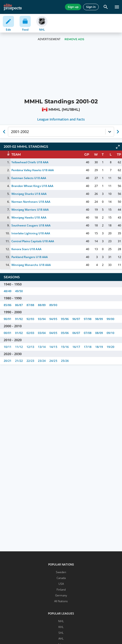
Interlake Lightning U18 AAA (31, 233)
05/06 (65, 333)
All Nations (61, 601)
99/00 (110, 319)
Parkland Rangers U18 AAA (29, 257)
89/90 (53, 305)
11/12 (19, 347)
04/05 (53, 333)
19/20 (110, 347)
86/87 (19, 305)
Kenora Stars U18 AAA (26, 249)
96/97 (76, 319)
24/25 (53, 361)
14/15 (53, 347)
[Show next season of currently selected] (118, 132)
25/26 (65, 361)
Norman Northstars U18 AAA (31, 202)
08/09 (99, 333)
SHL (61, 633)
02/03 (30, 333)
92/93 (30, 319)
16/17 (76, 347)
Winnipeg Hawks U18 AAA (29, 217)
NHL (61, 621)
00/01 (8, 333)
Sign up (73, 7)
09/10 (110, 333)
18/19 (99, 347)
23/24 (42, 361)
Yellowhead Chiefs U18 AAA (30, 162)
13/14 (42, 347)
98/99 (99, 319)
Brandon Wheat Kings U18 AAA (32, 186)
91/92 (19, 319)
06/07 (76, 333)
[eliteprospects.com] (13, 7)
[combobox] (11, 132)
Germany (61, 595)
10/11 (8, 347)
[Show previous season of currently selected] (4, 132)
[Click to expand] (118, 147)
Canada (61, 578)
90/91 (8, 319)
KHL (61, 627)
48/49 (8, 291)
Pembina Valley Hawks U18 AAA (33, 170)
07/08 (88, 333)
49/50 (19, 291)
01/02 (19, 333)
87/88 (30, 305)
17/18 (88, 347)
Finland (61, 590)
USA (61, 584)
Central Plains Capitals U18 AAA (33, 241)
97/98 (88, 319)
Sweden (61, 572)
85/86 (8, 305)
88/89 (42, 305)
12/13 (30, 347)
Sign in (91, 7)
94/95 (53, 319)
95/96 (65, 319)
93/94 (42, 319)
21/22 (19, 361)
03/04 (42, 333)
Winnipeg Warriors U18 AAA (30, 210)
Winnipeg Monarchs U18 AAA (31, 265)
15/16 (65, 347)
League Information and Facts (61, 119)
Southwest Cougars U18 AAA (31, 225)
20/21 (8, 361)
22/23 (30, 361)
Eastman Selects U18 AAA (29, 178)
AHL (61, 639)
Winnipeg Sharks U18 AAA (29, 194)
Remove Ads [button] (74, 39)
